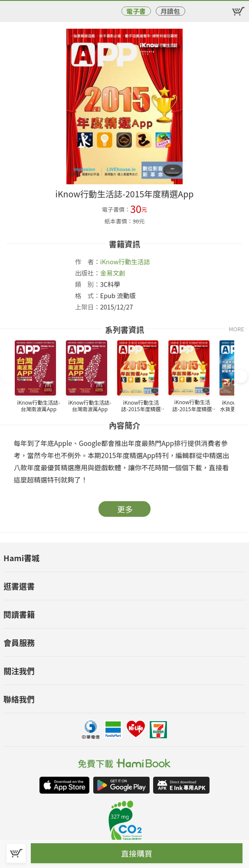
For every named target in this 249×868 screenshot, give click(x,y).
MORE (236, 329)
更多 (125, 509)
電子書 (136, 11)
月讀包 (170, 11)
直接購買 (137, 853)
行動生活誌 (134, 261)
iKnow (110, 261)
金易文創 (113, 273)
